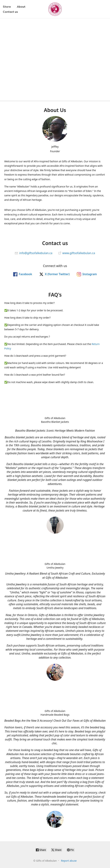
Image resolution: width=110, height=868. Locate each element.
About (21, 7)
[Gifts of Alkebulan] (55, 9)
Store (7, 7)
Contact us (10, 12)
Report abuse (69, 861)
